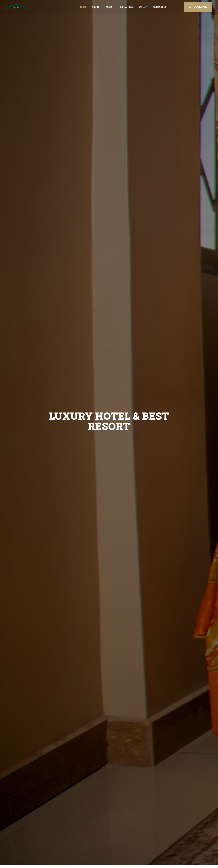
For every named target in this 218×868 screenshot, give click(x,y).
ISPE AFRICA (126, 7)
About (95, 7)
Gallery (143, 7)
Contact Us (160, 7)
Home (83, 7)
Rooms (110, 7)
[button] (8, 429)
